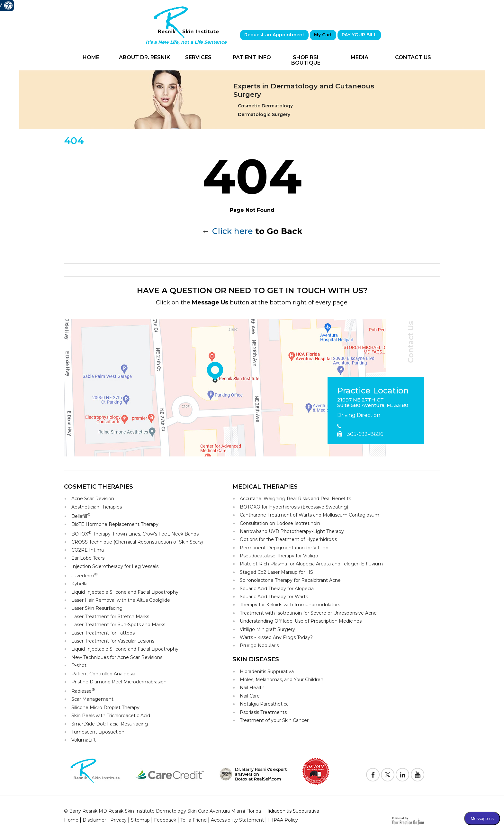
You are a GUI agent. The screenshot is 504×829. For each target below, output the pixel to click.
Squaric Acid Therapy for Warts (274, 597)
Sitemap (140, 820)
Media (360, 57)
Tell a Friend (194, 820)
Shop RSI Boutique (306, 60)
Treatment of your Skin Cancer (274, 720)
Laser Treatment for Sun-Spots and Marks (118, 625)
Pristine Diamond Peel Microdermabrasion (119, 682)
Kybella (79, 584)
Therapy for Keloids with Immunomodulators (290, 605)
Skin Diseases (256, 659)
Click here (233, 231)
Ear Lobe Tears (88, 558)
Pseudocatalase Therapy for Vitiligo (279, 556)
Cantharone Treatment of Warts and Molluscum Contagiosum (310, 515)
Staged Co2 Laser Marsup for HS (276, 572)
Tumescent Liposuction (98, 732)
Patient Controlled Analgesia (103, 674)
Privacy (118, 820)
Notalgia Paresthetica (264, 704)
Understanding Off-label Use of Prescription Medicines (301, 621)
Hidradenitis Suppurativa (267, 671)
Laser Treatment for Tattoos (103, 633)
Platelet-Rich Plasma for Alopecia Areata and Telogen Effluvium (311, 564)
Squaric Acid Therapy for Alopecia (277, 589)
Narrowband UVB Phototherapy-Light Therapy (292, 531)
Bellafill (81, 516)
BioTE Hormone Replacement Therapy (115, 524)
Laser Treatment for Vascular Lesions (113, 641)
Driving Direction (359, 415)
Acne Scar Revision (93, 499)
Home (91, 57)
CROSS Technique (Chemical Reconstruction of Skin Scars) (137, 542)
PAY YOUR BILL (359, 35)
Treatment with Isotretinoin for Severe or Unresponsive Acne (308, 613)
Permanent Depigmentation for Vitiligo (284, 548)
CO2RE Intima (88, 550)
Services (198, 57)
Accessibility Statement (237, 820)
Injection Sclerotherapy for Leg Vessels (115, 566)
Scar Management (92, 699)
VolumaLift (84, 740)
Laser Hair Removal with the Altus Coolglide (121, 600)
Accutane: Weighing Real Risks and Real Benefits (295, 499)
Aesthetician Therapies (97, 507)
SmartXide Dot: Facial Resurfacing (110, 724)
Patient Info (252, 57)
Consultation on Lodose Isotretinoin (280, 523)
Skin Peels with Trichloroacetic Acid (111, 716)
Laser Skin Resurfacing (97, 608)
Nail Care (250, 696)
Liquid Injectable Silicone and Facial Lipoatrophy (125, 592)
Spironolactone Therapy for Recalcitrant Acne (290, 580)
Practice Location (373, 391)
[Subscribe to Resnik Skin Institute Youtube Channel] (417, 775)
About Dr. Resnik (144, 57)
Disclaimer (94, 820)
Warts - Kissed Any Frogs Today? (276, 637)
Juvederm (85, 575)
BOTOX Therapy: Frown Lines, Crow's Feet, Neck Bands (135, 533)
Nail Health (252, 688)
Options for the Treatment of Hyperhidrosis (288, 539)
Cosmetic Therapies (99, 487)
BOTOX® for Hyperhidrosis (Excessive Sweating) (294, 507)
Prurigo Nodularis (259, 645)
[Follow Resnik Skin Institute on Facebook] (373, 775)
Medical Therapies (265, 487)
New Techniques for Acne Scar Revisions (117, 657)
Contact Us (413, 57)
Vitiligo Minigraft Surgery (267, 629)
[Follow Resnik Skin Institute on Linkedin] (402, 775)
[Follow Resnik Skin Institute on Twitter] (388, 775)
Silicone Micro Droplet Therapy (105, 707)
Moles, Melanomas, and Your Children (282, 680)
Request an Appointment (274, 35)
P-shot (79, 665)
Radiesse (83, 691)
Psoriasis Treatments (263, 712)
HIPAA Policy (283, 820)
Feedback (165, 820)
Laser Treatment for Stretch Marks (110, 617)
